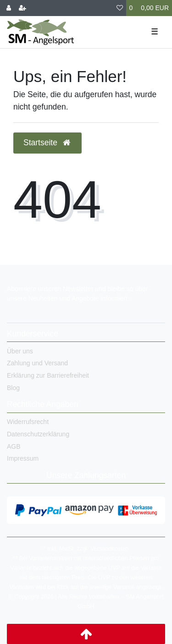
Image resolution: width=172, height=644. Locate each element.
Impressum (23, 458)
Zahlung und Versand (37, 363)
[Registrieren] (22, 8)
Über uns (20, 351)
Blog (13, 388)
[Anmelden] (9, 8)
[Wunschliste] (120, 8)
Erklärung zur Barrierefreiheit (48, 375)
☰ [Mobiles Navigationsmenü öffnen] (155, 32)
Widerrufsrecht (28, 422)
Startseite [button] (47, 143)
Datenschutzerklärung (38, 434)
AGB (14, 446)
